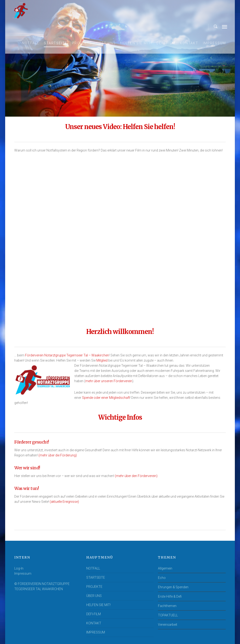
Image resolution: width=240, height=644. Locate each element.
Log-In (19, 568)
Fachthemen (167, 606)
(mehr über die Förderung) (58, 455)
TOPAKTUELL (168, 615)
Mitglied (102, 360)
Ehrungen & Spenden (173, 587)
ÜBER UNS (106, 43)
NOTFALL (31, 43)
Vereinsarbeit (168, 625)
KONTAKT (189, 43)
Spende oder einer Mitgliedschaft (106, 398)
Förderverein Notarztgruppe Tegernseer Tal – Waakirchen (67, 355)
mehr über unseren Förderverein (109, 381)
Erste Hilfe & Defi (170, 596)
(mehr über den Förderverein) (136, 476)
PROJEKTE (82, 43)
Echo (162, 578)
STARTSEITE (56, 43)
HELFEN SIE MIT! (136, 43)
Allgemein (165, 568)
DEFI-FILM (166, 43)
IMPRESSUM (214, 43)
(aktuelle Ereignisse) (64, 502)
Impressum (23, 574)
